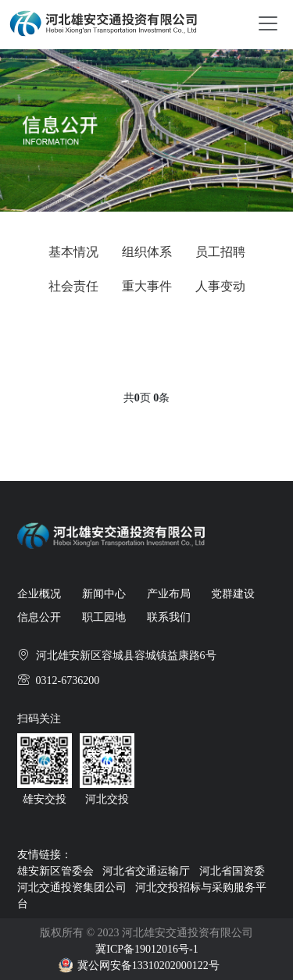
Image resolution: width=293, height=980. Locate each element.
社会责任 (73, 286)
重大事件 (147, 286)
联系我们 (169, 617)
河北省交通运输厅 (146, 871)
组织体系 (147, 252)
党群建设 (233, 594)
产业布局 (169, 594)
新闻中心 (104, 594)
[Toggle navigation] (268, 22)
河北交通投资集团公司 (72, 887)
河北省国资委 (232, 871)
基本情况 (73, 252)
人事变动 (220, 286)
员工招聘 (220, 252)
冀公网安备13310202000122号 (148, 966)
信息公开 (39, 617)
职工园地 (104, 617)
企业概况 (39, 594)
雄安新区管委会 (55, 871)
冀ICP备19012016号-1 (146, 949)
